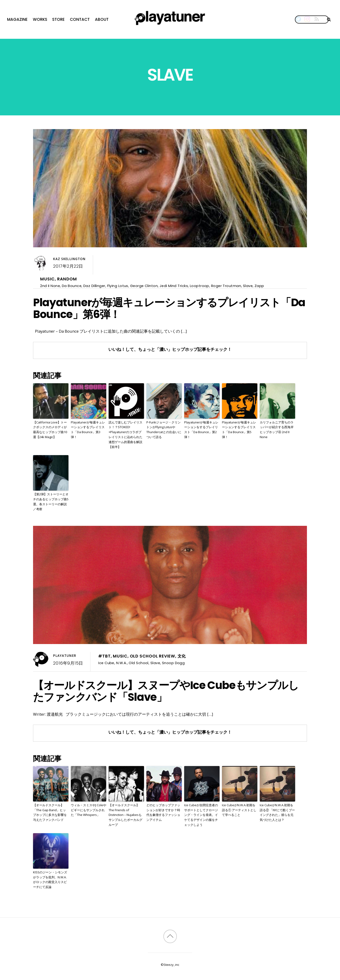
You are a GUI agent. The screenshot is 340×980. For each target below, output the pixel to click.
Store (58, 19)
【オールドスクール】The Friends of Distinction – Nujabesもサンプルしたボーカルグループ (125, 815)
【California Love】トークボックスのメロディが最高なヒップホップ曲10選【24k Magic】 (50, 430)
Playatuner (65, 656)
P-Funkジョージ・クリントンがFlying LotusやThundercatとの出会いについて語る (164, 430)
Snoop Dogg (173, 663)
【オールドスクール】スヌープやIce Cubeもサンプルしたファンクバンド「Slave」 (166, 691)
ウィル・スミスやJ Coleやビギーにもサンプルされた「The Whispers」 (89, 810)
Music (47, 279)
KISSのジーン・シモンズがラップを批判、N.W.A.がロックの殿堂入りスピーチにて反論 (50, 880)
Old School (138, 663)
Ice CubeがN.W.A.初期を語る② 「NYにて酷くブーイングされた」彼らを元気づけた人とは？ (277, 812)
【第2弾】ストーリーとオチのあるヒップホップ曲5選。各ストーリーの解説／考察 (51, 501)
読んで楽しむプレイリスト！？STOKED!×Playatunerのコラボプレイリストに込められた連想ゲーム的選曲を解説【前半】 (125, 435)
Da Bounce (72, 286)
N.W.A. (122, 663)
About (102, 19)
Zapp (259, 286)
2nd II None (50, 286)
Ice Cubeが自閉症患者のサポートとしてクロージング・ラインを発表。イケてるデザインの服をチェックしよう (201, 815)
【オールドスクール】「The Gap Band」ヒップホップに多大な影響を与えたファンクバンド (50, 812)
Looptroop (200, 286)
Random (67, 279)
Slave (248, 286)
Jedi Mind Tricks (174, 286)
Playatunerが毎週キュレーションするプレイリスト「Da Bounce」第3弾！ (88, 430)
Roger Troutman (226, 286)
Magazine (17, 19)
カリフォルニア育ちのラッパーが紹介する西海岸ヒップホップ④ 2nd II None (277, 430)
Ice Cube (106, 663)
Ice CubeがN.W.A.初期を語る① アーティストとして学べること (239, 810)
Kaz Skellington (69, 259)
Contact (80, 19)
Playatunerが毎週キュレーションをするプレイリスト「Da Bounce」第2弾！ (201, 430)
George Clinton (144, 286)
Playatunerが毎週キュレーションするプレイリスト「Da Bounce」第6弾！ (169, 308)
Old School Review (153, 656)
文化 (182, 656)
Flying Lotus (118, 286)
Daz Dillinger (94, 286)
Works (40, 19)
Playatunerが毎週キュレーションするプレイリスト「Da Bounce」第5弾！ (239, 430)
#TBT (104, 656)
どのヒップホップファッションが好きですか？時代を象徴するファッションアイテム (163, 812)
